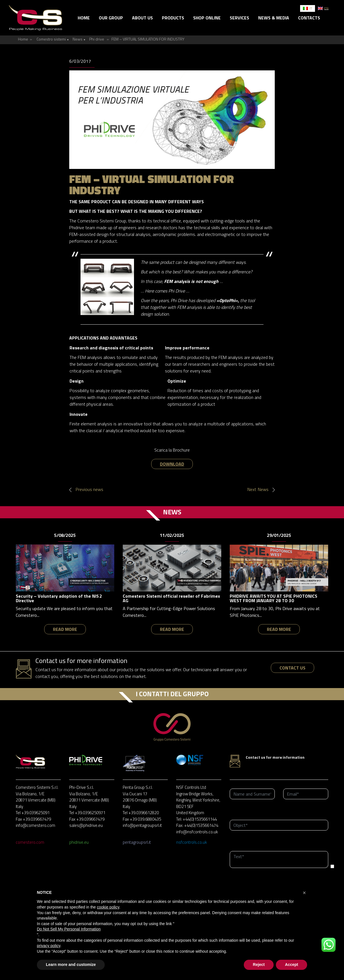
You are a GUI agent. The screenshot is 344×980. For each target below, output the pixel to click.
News (78, 39)
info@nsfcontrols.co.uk (197, 832)
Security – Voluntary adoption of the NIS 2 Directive (59, 598)
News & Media (274, 18)
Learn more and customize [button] (71, 965)
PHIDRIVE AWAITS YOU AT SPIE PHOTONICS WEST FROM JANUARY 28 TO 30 (273, 598)
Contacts (309, 18)
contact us (292, 668)
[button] (304, 893)
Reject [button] (259, 965)
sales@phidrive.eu (86, 825)
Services (239, 18)
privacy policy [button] (49, 946)
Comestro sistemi (51, 39)
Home (84, 18)
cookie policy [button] (108, 907)
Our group (111, 18)
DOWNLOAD (172, 464)
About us (142, 18)
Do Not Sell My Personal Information (69, 929)
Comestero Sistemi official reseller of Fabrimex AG (171, 598)
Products (173, 18)
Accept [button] (291, 965)
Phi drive (97, 39)
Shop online (207, 18)
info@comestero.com (35, 825)
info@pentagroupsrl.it (142, 825)
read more (65, 629)
